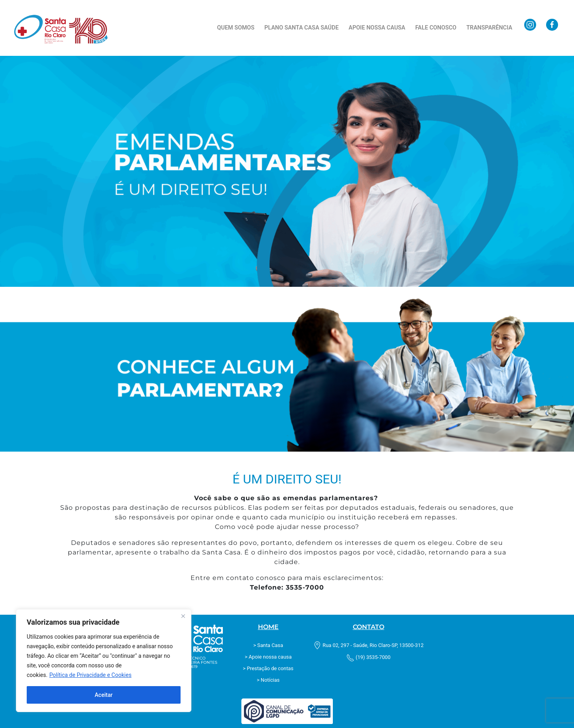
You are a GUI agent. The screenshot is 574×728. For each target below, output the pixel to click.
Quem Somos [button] (236, 28)
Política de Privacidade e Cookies (90, 675)
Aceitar (104, 695)
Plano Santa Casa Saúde (301, 28)
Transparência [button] (489, 28)
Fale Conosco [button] (436, 28)
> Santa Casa (268, 645)
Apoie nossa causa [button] (377, 28)
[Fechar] (183, 616)
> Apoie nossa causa (268, 657)
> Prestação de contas (268, 668)
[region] (104, 661)
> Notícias (268, 680)
